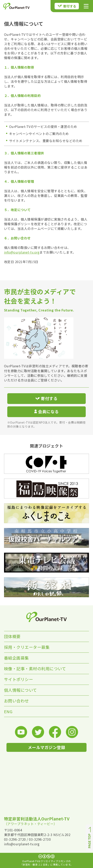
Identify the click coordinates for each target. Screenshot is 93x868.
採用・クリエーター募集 (27, 647)
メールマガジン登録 (47, 747)
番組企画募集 (16, 658)
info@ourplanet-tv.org (22, 252)
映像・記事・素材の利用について (35, 669)
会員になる (46, 412)
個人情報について (21, 690)
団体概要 (12, 636)
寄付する (67, 6)
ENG (8, 711)
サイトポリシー (19, 679)
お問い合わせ (16, 701)
